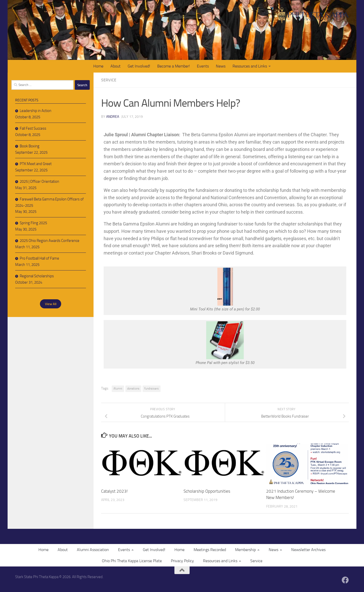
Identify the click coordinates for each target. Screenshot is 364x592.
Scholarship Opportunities (207, 491)
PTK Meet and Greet (36, 164)
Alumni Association (93, 550)
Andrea (113, 117)
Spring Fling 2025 (33, 223)
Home (98, 66)
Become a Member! (174, 66)
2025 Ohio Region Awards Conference (50, 241)
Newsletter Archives (308, 550)
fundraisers (152, 389)
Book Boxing (30, 146)
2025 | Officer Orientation (39, 181)
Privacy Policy (182, 561)
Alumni (118, 389)
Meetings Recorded (210, 550)
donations (133, 389)
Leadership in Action (36, 111)
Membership (245, 550)
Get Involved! (139, 66)
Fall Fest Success (33, 128)
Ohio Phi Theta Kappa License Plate (132, 561)
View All (51, 304)
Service (109, 80)
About (116, 66)
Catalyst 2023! (114, 491)
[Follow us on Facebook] (345, 580)
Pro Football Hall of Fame (39, 258)
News (221, 66)
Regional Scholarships (37, 276)
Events (203, 66)
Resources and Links (250, 66)
